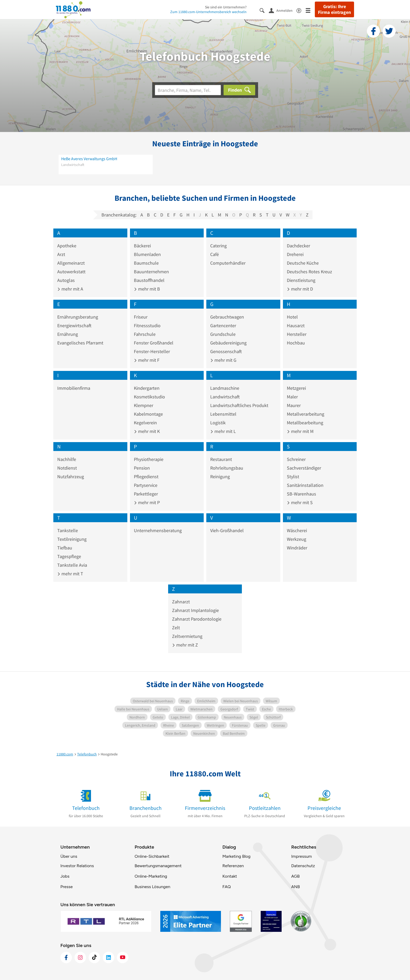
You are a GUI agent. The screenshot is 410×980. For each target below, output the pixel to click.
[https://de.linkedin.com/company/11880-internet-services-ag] (109, 957)
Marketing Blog (236, 856)
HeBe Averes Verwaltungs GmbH (89, 159)
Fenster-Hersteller (152, 351)
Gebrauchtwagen (227, 317)
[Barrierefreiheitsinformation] (301, 10)
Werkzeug (297, 539)
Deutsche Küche (303, 263)
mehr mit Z (185, 645)
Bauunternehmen (151, 272)
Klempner (144, 405)
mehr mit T (70, 574)
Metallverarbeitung (306, 414)
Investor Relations (77, 866)
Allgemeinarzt (71, 263)
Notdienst (67, 468)
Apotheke (67, 246)
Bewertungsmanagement (158, 866)
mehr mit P (147, 502)
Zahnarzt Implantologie (195, 610)
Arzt (61, 254)
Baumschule (146, 263)
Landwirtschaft (225, 397)
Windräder (297, 548)
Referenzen (233, 866)
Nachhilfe (67, 459)
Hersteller (297, 334)
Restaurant (221, 459)
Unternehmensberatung (158, 530)
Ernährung (68, 334)
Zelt (176, 628)
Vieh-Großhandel (227, 530)
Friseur (141, 317)
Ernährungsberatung (78, 317)
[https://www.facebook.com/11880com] (66, 957)
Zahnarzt (181, 602)
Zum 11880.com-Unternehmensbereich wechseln (208, 12)
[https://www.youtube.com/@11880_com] (123, 957)
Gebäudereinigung (228, 343)
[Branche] (188, 90)
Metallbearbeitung (305, 423)
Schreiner (296, 459)
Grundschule (223, 334)
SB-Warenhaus (301, 494)
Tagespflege (69, 556)
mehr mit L (223, 431)
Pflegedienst (146, 477)
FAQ (226, 887)
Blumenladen (147, 254)
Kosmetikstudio (149, 397)
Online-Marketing (151, 876)
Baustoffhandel (149, 280)
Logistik (218, 423)
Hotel (292, 317)
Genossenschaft (226, 351)
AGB (295, 876)
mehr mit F (147, 360)
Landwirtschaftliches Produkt (239, 405)
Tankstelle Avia (72, 565)
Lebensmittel (223, 414)
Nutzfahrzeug (71, 477)
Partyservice (146, 485)
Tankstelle (68, 530)
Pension (142, 468)
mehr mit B (147, 289)
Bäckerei (142, 246)
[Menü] (310, 10)
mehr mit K (147, 431)
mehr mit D (300, 289)
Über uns (69, 856)
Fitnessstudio (147, 325)
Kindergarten (147, 388)
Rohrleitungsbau (227, 468)
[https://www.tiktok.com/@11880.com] (94, 957)
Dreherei (295, 254)
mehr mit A (70, 289)
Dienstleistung (301, 280)
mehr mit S (300, 502)
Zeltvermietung (187, 636)
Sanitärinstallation (305, 485)
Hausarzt (296, 325)
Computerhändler (228, 263)
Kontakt (230, 876)
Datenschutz (303, 866)
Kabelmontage (148, 414)
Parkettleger (146, 494)
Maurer (294, 405)
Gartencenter (223, 325)
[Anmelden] (283, 10)
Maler (292, 397)
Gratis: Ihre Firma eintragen (334, 9)
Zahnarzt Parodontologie (197, 619)
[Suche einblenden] (264, 10)
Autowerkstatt (71, 272)
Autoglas (66, 280)
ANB (296, 887)
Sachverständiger (304, 468)
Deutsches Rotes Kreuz (309, 272)
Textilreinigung (72, 539)
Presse (67, 887)
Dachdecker (298, 246)
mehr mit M (300, 431)
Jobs (65, 876)
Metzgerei (296, 388)
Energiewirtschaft (74, 325)
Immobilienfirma (74, 388)
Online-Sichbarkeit (152, 856)
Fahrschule (145, 334)
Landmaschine (225, 388)
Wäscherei (297, 530)
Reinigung (220, 477)
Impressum (302, 856)
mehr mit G (223, 360)
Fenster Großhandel (154, 343)
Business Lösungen (152, 887)
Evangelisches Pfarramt (80, 343)
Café (215, 254)
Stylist (293, 477)
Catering (218, 246)
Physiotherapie (149, 459)
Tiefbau (65, 548)
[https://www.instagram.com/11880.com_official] (80, 957)
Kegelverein (145, 423)
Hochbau (296, 343)
